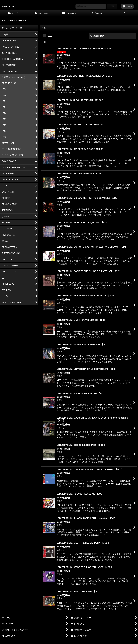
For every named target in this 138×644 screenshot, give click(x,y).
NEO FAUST (9, 7)
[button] (124, 14)
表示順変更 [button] (97, 36)
